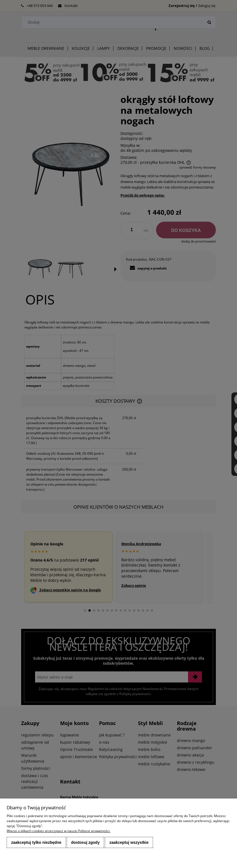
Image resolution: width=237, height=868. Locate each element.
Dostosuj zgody (86, 842)
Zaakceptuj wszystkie (129, 842)
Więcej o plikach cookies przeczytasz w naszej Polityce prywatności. (59, 831)
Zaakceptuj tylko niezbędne (36, 842)
